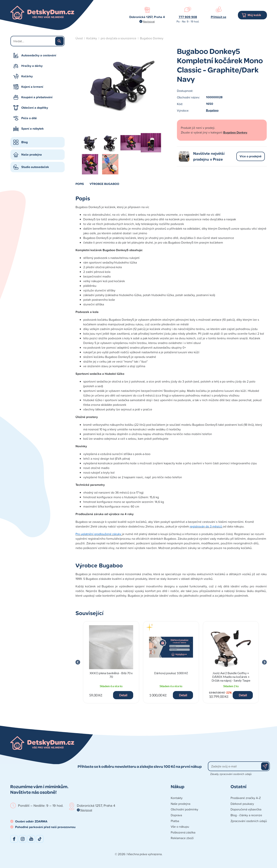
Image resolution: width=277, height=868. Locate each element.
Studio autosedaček (35, 167)
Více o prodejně (251, 156)
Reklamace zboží (182, 838)
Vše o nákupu (180, 827)
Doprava (176, 815)
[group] (111, 662)
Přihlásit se (219, 17)
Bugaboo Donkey (152, 38)
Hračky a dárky (32, 66)
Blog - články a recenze (246, 815)
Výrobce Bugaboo (104, 184)
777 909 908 (188, 17)
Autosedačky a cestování (39, 55)
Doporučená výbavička (246, 809)
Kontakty (177, 798)
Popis (80, 184)
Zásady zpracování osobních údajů (231, 774)
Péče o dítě (29, 118)
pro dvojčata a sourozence (118, 38)
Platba (175, 821)
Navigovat (149, 21)
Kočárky (27, 76)
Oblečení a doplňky (35, 108)
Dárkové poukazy (242, 804)
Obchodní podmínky (184, 809)
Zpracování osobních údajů (249, 821)
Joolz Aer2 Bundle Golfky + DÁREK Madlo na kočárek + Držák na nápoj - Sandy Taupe (231, 677)
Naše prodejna (32, 155)
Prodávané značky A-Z (246, 798)
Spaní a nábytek (33, 129)
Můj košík (254, 15)
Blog (24, 142)
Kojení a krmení (32, 87)
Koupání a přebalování (37, 97)
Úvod (79, 38)
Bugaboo (212, 110)
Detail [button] (123, 695)
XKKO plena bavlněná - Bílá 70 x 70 (111, 675)
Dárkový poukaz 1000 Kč (171, 673)
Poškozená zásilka (183, 832)
